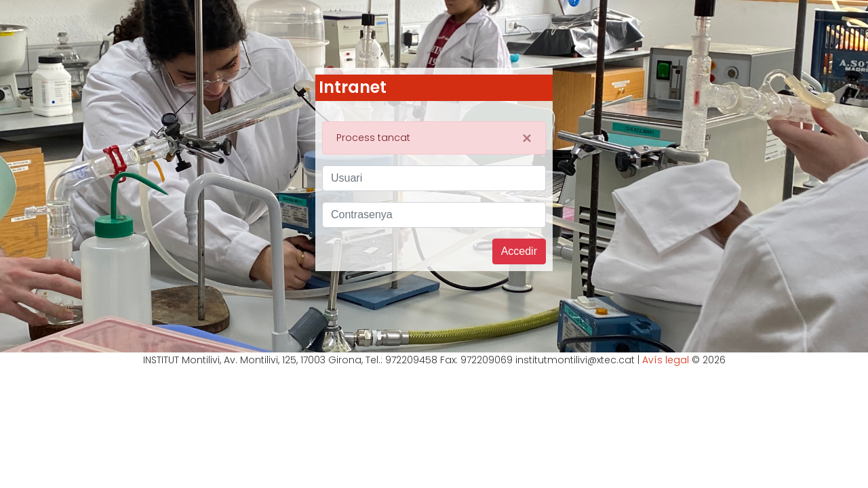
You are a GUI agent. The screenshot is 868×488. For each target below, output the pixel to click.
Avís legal (666, 360)
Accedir (519, 251)
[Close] (527, 138)
